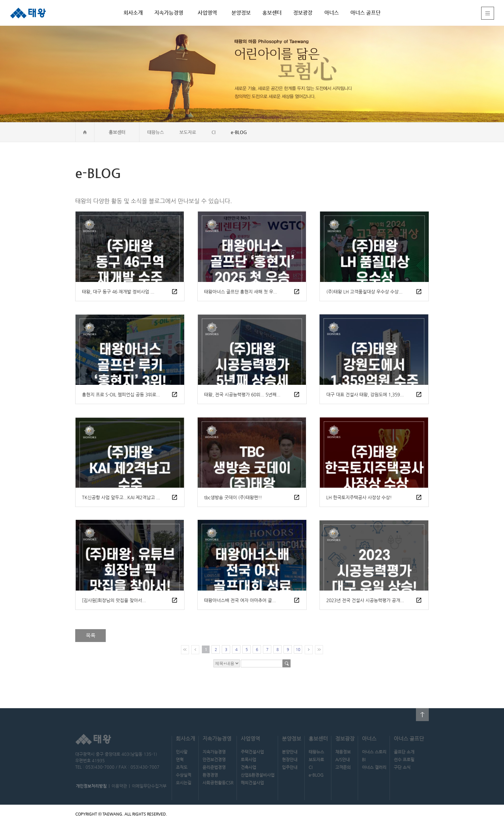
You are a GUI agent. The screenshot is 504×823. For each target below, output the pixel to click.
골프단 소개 (404, 752)
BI (364, 760)
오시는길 (184, 783)
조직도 (182, 767)
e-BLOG (239, 132)
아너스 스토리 (374, 752)
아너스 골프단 (365, 13)
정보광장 (303, 13)
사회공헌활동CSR (218, 783)
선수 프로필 (404, 760)
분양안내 (290, 752)
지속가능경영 (169, 13)
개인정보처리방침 (91, 786)
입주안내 (290, 767)
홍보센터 (272, 13)
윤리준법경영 (214, 767)
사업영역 (207, 13)
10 (298, 649)
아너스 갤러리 (374, 767)
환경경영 (210, 775)
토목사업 (248, 760)
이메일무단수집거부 (149, 786)
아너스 (332, 13)
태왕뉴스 (156, 132)
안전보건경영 (214, 760)
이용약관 (119, 786)
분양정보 (241, 13)
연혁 (180, 760)
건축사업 (248, 767)
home (85, 132)
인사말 (182, 752)
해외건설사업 (252, 783)
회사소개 (133, 13)
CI (213, 132)
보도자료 (188, 132)
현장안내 (290, 760)
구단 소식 (402, 767)
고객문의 (343, 767)
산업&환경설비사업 (258, 775)
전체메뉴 (488, 13)
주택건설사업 (252, 752)
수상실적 (184, 775)
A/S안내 (342, 760)
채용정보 (343, 752)
